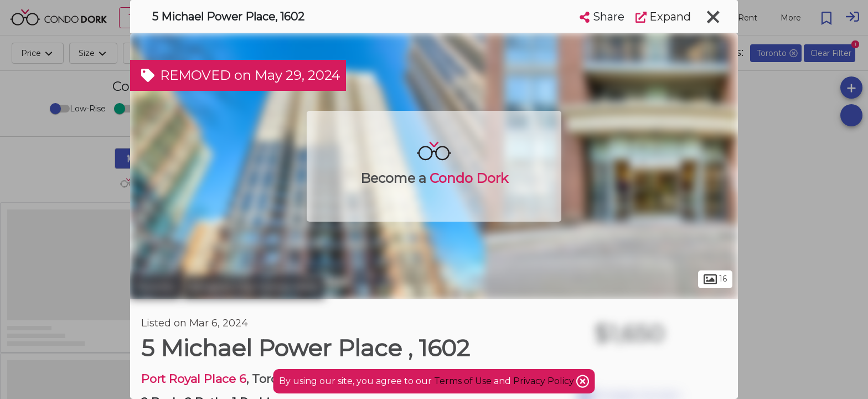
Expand (663, 17)
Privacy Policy (545, 381)
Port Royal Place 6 (194, 379)
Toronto (155, 287)
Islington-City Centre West (254, 287)
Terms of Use (463, 381)
